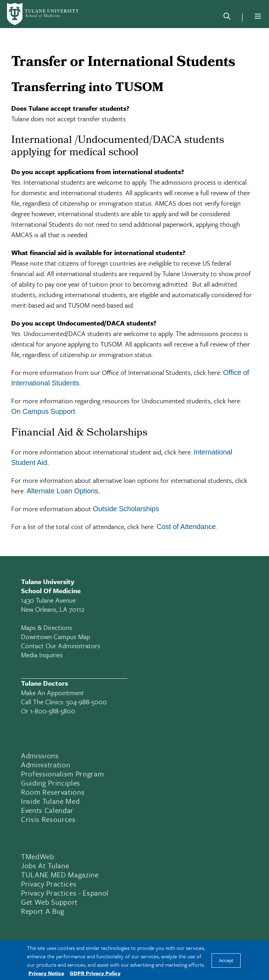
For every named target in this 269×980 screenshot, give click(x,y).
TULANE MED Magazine (60, 875)
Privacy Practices (49, 884)
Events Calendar (47, 810)
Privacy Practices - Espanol (65, 893)
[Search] (227, 18)
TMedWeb (38, 856)
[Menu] (258, 16)
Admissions (40, 755)
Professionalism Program (62, 774)
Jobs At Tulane (45, 865)
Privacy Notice (46, 973)
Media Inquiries (42, 655)
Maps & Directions (47, 627)
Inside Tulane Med (50, 801)
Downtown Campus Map (56, 636)
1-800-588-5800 (53, 711)
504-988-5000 (87, 702)
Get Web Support (49, 902)
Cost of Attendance (186, 527)
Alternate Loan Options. (63, 491)
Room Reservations (53, 792)
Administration (46, 765)
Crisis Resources (48, 819)
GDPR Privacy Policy (95, 973)
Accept (226, 961)
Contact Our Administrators (61, 646)
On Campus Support (43, 411)
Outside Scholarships (126, 509)
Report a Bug (43, 911)
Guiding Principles (51, 783)
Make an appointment (53, 693)
